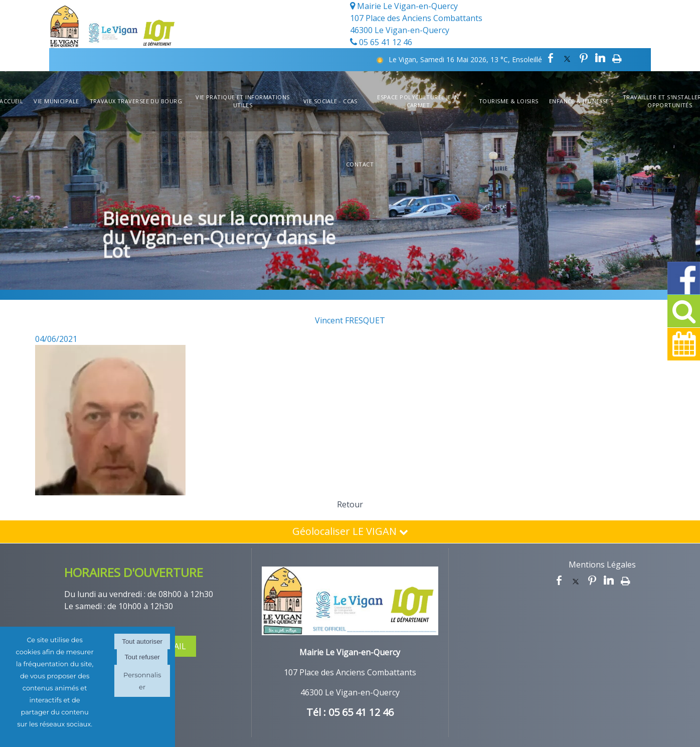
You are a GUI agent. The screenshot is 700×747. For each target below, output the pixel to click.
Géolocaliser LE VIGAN (350, 531)
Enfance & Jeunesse (579, 101)
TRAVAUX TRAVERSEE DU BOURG (136, 101)
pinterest (584, 58)
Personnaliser (142, 681)
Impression (617, 58)
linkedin (600, 58)
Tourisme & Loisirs (509, 101)
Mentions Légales (602, 565)
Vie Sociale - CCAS (330, 101)
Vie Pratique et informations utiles (242, 101)
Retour (350, 504)
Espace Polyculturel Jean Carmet (418, 101)
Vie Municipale (56, 101)
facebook (551, 58)
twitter (567, 58)
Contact (360, 164)
